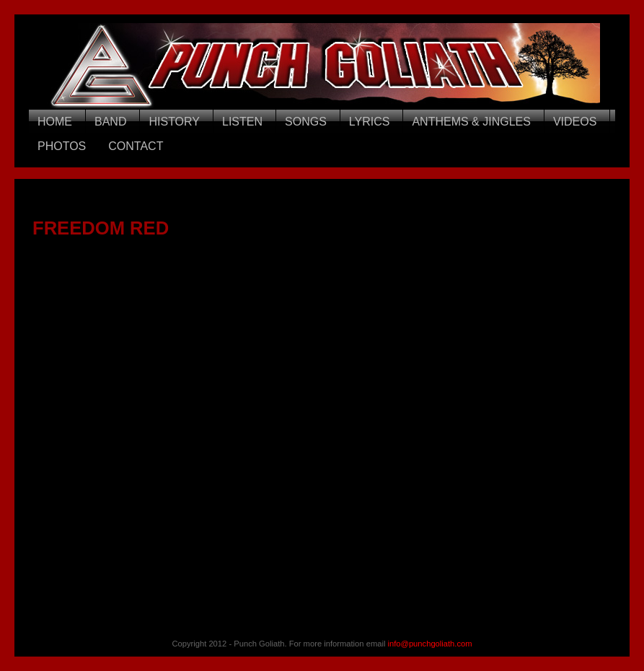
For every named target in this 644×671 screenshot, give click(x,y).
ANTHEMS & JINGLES (471, 122)
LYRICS (370, 122)
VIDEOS (575, 122)
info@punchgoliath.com (430, 644)
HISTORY (174, 122)
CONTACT (136, 146)
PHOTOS (62, 146)
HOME (55, 122)
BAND (110, 122)
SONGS (306, 122)
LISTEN (242, 122)
